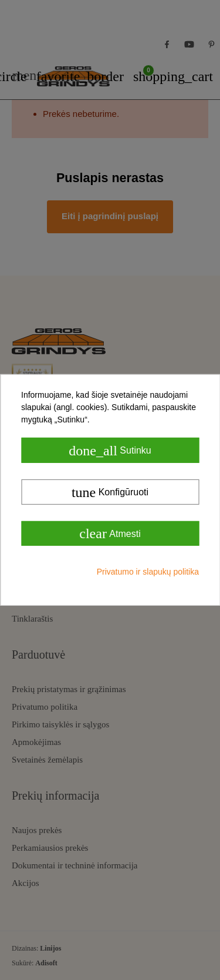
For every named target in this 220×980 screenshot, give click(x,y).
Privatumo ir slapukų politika (148, 572)
